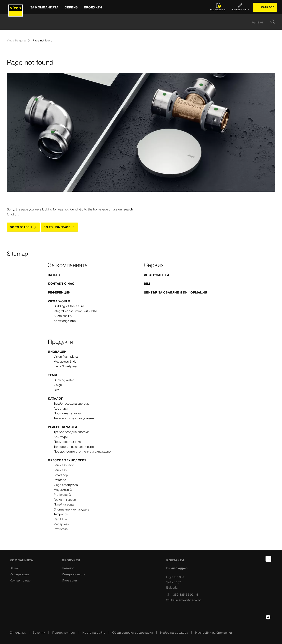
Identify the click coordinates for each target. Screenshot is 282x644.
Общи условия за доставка (133, 632)
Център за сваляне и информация (175, 292)
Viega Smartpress (66, 366)
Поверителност (64, 632)
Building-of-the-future (69, 306)
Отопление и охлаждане (71, 509)
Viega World (59, 301)
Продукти (71, 560)
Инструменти (156, 275)
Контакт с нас (61, 284)
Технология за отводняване (74, 418)
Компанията (21, 560)
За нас (54, 275)
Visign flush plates (66, 356)
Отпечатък (18, 632)
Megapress (61, 524)
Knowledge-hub (65, 321)
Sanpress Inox (64, 465)
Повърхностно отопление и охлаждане (82, 451)
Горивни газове (65, 500)
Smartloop (61, 475)
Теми (53, 375)
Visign (58, 385)
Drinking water (64, 380)
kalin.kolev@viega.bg (184, 600)
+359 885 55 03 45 (182, 595)
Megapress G (63, 490)
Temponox (61, 514)
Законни (39, 632)
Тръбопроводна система (71, 403)
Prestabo (60, 480)
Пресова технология (67, 460)
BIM (147, 284)
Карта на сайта (94, 632)
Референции (59, 292)
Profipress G (62, 495)
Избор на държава (174, 632)
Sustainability (63, 316)
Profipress (61, 529)
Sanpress (60, 470)
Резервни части (63, 427)
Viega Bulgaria (16, 40)
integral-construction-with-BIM (75, 311)
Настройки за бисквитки (214, 632)
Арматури (61, 408)
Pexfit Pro (60, 519)
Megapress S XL (65, 361)
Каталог (55, 398)
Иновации (57, 352)
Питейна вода (64, 504)
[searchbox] (138, 22)
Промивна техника (67, 413)
